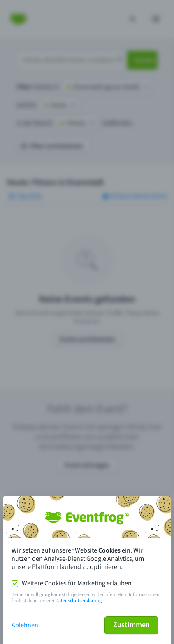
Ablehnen (25, 625)
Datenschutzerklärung (79, 601)
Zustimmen (131, 625)
